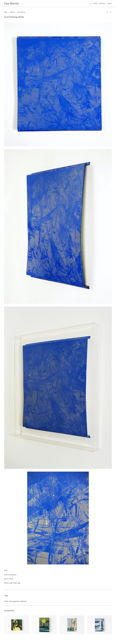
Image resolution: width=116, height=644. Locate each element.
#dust (6, 601)
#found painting (14, 601)
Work (90, 3)
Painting (12, 12)
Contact (109, 3)
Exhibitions (102, 3)
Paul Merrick (12, 3)
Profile (95, 3)
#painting (23, 601)
